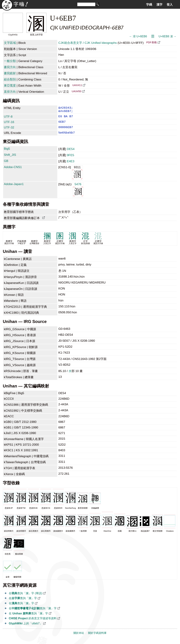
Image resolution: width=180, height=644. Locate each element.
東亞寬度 (10, 86)
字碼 (149, 5)
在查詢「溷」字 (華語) (26, 598)
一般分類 (10, 61)
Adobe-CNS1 (13, 172)
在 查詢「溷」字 (28, 618)
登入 (170, 5)
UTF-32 (9, 131)
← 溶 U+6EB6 (138, 36)
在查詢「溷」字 (23, 603)
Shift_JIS (10, 159)
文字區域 (10, 43)
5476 (78, 194)
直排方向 (10, 92)
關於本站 (79, 638)
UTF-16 (9, 124)
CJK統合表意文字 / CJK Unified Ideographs (88, 43)
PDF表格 (151, 42)
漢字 (159, 5)
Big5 (7, 153)
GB (6, 165)
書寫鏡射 (10, 73)
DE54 (71, 154)
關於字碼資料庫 (97, 638)
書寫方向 (10, 67)
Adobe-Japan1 (14, 189)
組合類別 (10, 79)
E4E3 (70, 166)
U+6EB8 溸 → (167, 36)
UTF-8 (8, 118)
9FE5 (70, 160)
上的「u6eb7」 (26, 628)
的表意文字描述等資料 (33, 623)
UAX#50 (77, 91)
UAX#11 (77, 85)
